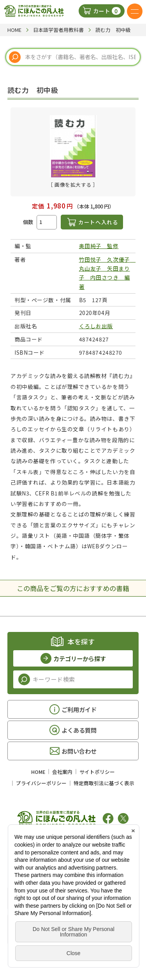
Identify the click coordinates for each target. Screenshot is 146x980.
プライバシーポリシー (41, 783)
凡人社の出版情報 (67, 844)
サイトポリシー (97, 772)
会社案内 (62, 772)
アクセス (70, 898)
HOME (38, 772)
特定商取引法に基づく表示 (104, 783)
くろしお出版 (96, 326)
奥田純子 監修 (99, 246)
